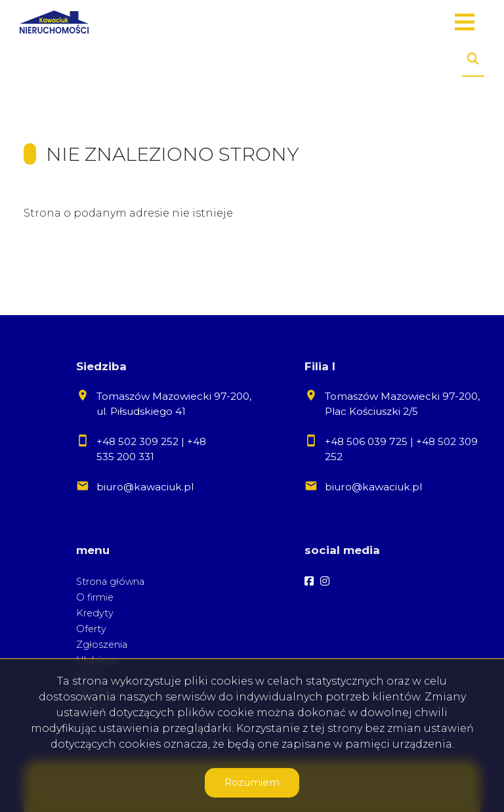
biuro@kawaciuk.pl (145, 487)
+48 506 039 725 (366, 441)
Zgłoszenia (102, 645)
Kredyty (95, 613)
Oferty (91, 629)
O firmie (95, 597)
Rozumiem (252, 782)
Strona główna (110, 582)
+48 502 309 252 (137, 441)
